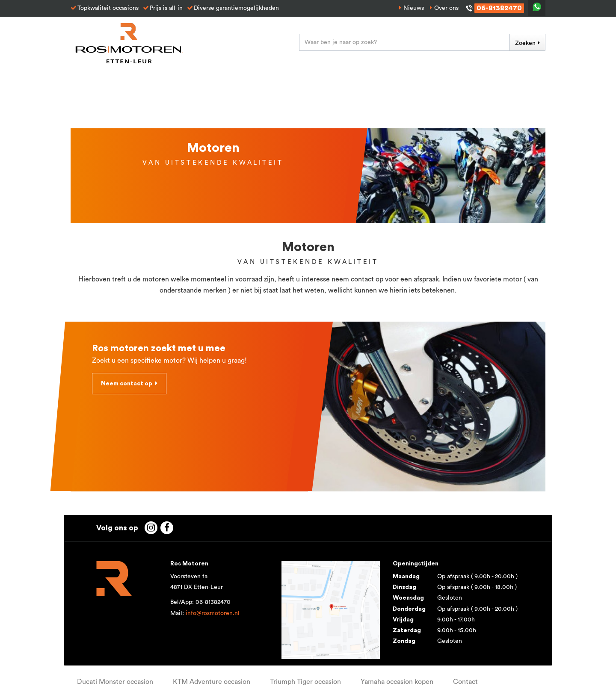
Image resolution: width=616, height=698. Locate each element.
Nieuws (414, 8)
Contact (465, 682)
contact (362, 279)
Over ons (446, 8)
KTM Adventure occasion (212, 682)
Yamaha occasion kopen (397, 682)
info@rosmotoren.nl (213, 613)
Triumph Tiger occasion (305, 682)
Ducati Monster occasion (115, 682)
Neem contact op (127, 384)
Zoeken (525, 43)
